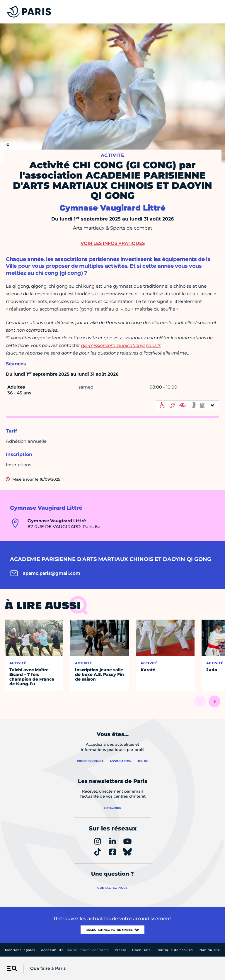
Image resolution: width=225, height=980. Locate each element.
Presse (121, 950)
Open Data (142, 950)
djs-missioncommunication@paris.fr (121, 345)
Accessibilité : (75, 950)
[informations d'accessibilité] (187, 405)
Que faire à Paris (48, 968)
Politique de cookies (175, 950)
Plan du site (209, 950)
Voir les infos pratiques (113, 243)
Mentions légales (20, 950)
